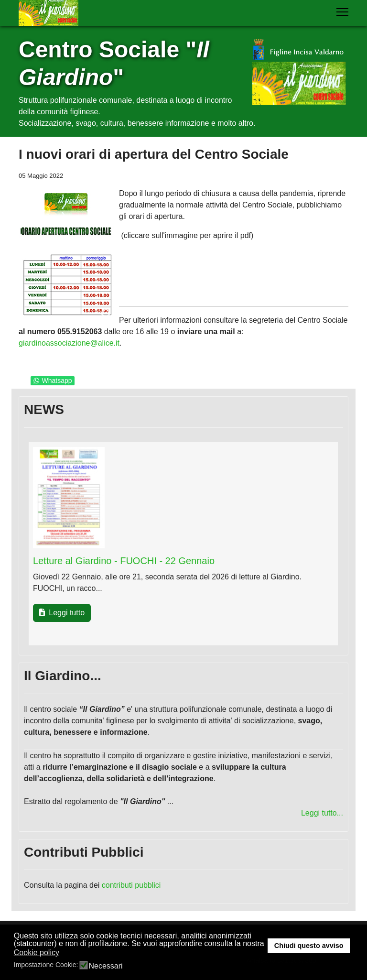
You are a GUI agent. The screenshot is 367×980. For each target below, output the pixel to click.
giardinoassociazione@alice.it (69, 343)
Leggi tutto (62, 613)
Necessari (105, 966)
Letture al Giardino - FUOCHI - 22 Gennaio (124, 561)
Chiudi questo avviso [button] (309, 946)
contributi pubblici (131, 885)
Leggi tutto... (322, 813)
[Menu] (342, 12)
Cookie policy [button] (37, 953)
